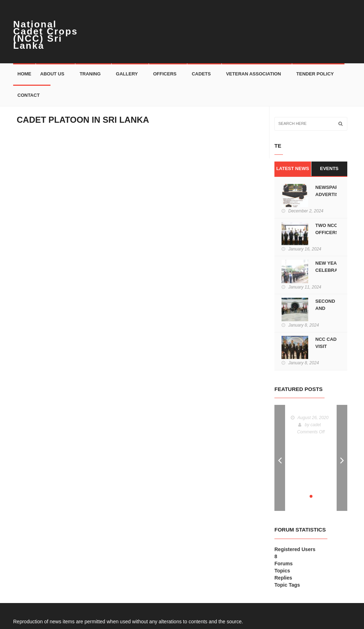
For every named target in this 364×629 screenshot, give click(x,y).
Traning (90, 74)
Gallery (127, 74)
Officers (165, 74)
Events (329, 168)
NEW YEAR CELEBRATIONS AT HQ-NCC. (333, 270)
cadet (315, 425)
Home (24, 74)
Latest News (293, 168)
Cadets (201, 74)
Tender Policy (315, 74)
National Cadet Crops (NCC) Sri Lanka (45, 35)
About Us (52, 74)
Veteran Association (254, 74)
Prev (280, 458)
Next (342, 458)
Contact (29, 95)
